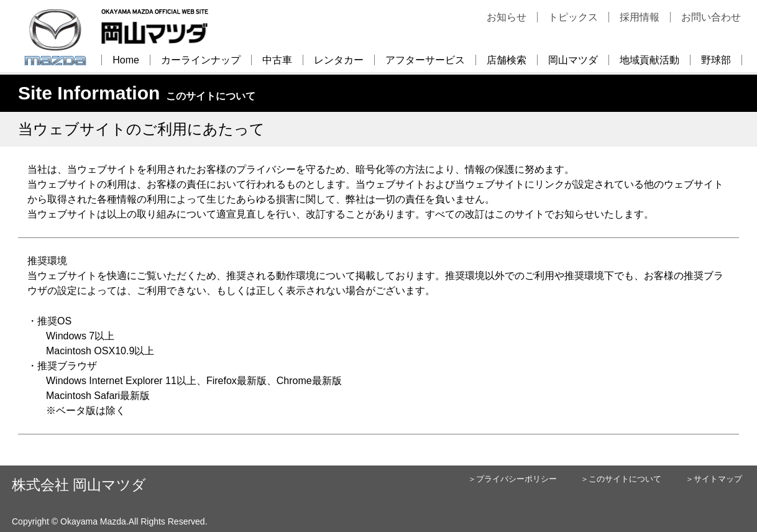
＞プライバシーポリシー (512, 479)
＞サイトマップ (714, 479)
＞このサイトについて (621, 479)
